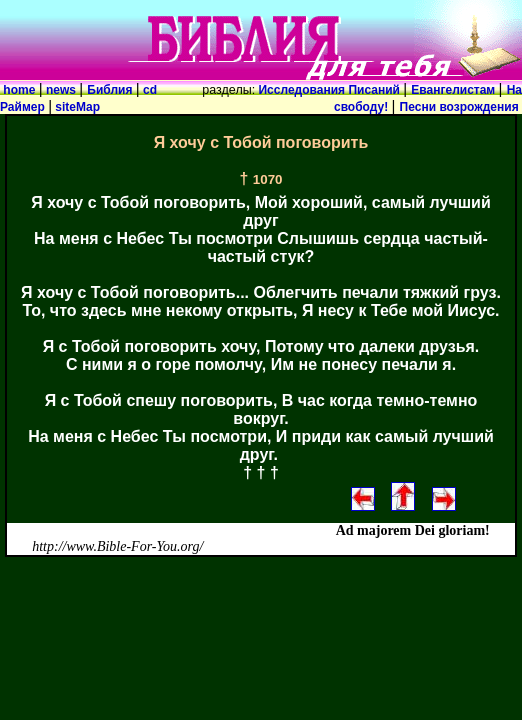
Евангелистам (454, 90)
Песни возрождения (461, 107)
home (19, 90)
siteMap (76, 107)
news (61, 90)
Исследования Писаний (329, 90)
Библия (111, 90)
